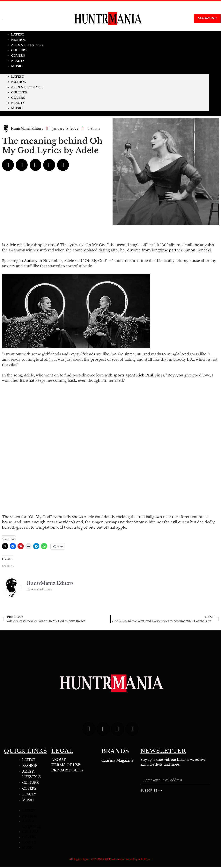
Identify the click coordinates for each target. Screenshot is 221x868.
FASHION (19, 82)
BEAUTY (18, 103)
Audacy (31, 261)
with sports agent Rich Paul (129, 375)
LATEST (18, 77)
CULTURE (19, 92)
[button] (8, 165)
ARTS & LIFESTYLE (27, 87)
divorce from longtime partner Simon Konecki (169, 250)
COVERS (18, 98)
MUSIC (17, 66)
